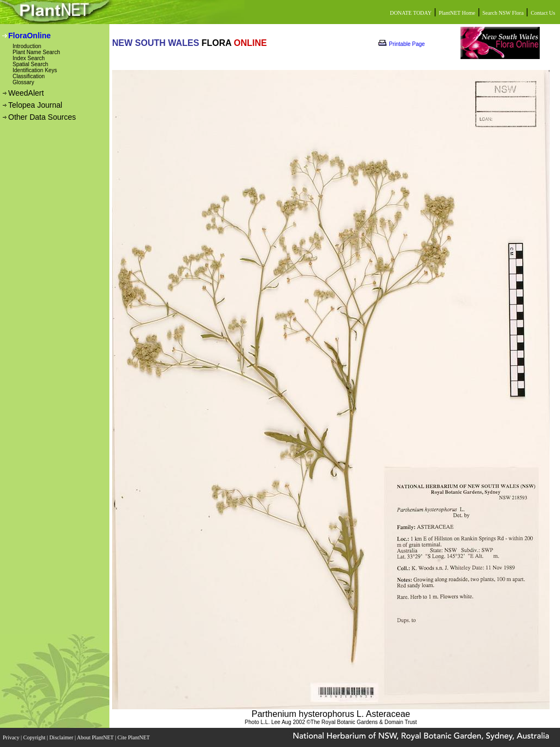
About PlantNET (96, 737)
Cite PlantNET (134, 737)
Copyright (35, 737)
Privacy (12, 737)
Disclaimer (62, 737)
